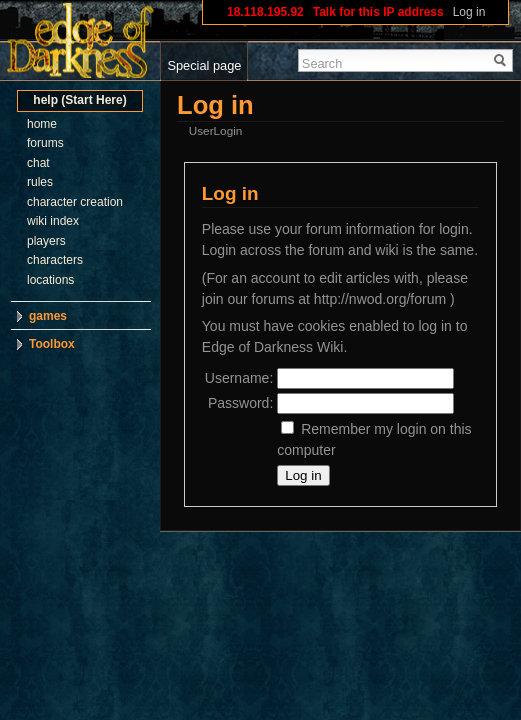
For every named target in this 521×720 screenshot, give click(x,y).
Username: (239, 378)
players (46, 241)
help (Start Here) (79, 100)
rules (40, 182)
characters (55, 260)
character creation (75, 202)
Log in (469, 12)
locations (50, 280)
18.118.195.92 (265, 12)
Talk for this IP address (378, 12)
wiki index (53, 221)
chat (38, 163)
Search (322, 63)
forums (45, 143)
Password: (240, 403)
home (42, 124)
